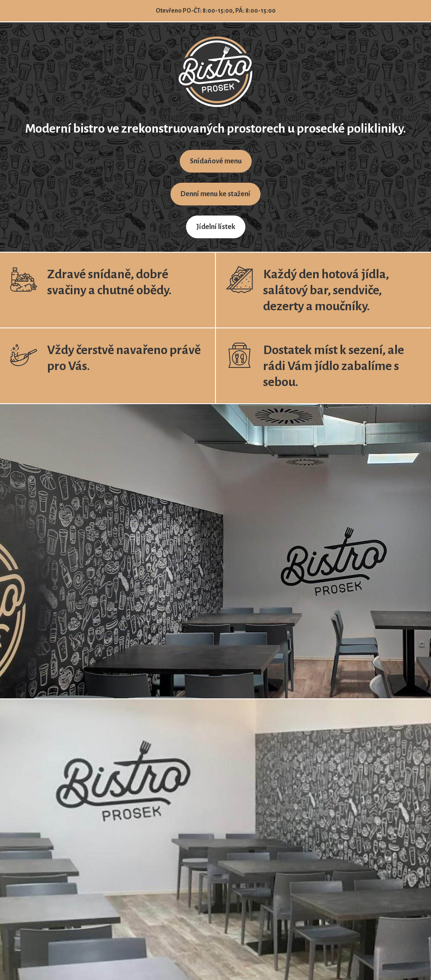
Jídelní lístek (216, 227)
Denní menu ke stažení (215, 194)
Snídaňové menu (216, 161)
